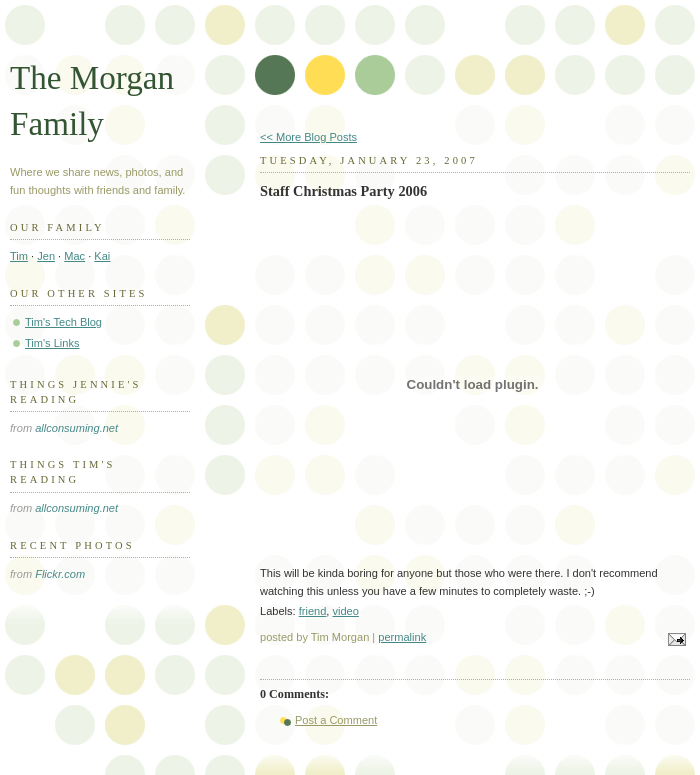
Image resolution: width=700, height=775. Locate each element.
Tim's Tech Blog (63, 322)
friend (313, 611)
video (345, 611)
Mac (74, 256)
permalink (402, 637)
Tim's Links (52, 343)
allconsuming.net (76, 428)
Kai (102, 256)
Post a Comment (336, 720)
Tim (19, 256)
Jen (46, 256)
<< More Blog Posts (308, 137)
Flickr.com (60, 574)
